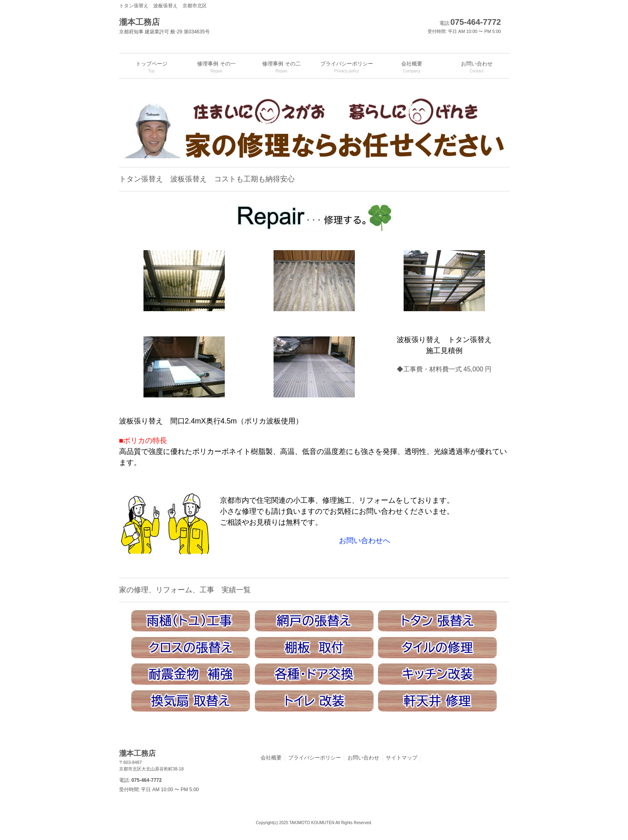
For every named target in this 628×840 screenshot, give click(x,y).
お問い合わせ (363, 758)
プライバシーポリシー (315, 758)
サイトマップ (402, 758)
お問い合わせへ (365, 541)
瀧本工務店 (221, 761)
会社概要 (271, 758)
